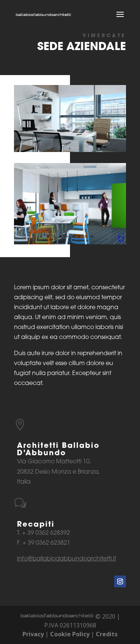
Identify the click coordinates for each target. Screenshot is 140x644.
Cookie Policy (70, 634)
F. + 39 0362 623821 (44, 543)
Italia (24, 482)
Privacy (33, 634)
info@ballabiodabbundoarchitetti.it (66, 559)
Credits (107, 634)
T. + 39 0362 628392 (43, 533)
